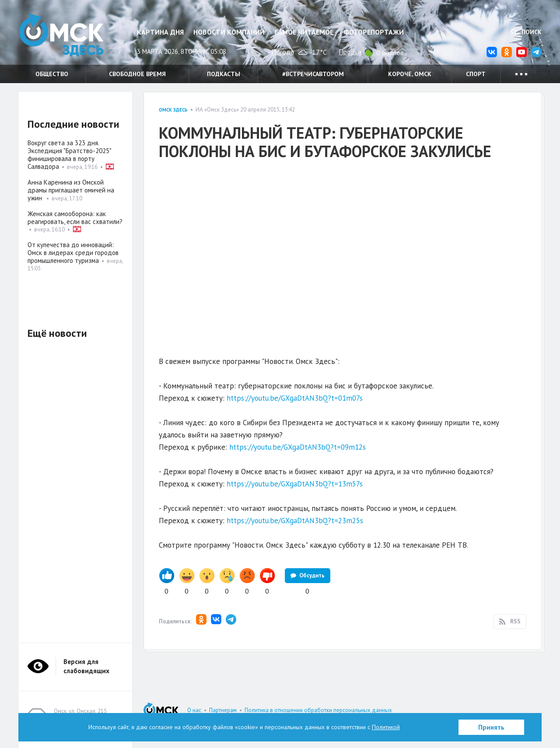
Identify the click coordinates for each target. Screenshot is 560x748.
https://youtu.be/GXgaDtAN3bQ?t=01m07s (295, 398)
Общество (52, 74)
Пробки (350, 52)
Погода (283, 52)
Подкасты (224, 74)
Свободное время (137, 74)
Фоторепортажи (374, 32)
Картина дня (160, 32)
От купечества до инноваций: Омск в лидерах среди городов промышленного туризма (73, 253)
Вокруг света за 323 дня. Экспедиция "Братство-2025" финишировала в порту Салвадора (69, 155)
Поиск (526, 32)
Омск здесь (173, 110)
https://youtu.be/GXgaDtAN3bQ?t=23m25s (295, 521)
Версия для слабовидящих (86, 666)
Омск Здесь (63, 36)
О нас (194, 710)
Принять (491, 727)
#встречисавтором (313, 74)
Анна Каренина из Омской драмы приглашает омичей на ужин (71, 190)
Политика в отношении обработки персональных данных (318, 710)
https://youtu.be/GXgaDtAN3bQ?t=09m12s (297, 447)
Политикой (386, 727)
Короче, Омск (410, 74)
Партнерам (223, 710)
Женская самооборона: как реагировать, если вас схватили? (75, 218)
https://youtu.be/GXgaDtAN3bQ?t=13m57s (295, 484)
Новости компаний (229, 32)
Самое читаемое (304, 32)
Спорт (476, 74)
